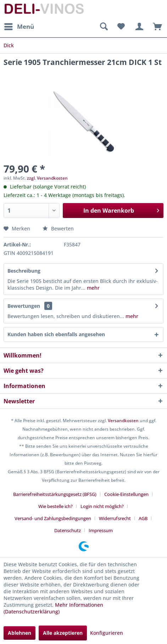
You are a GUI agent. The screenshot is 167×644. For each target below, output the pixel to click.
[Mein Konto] (138, 27)
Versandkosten (123, 421)
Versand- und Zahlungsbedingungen (53, 518)
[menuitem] (19, 27)
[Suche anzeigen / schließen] (104, 27)
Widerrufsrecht (115, 518)
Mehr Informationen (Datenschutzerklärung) (53, 608)
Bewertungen (24, 306)
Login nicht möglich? (102, 506)
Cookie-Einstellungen (126, 494)
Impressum (101, 530)
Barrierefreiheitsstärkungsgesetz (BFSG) (55, 494)
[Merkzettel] (121, 27)
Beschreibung (24, 271)
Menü (19, 26)
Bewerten (58, 228)
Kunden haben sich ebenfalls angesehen (56, 334)
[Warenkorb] (156, 27)
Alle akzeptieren (63, 633)
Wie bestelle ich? (55, 506)
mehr (93, 288)
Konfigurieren (107, 633)
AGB (143, 518)
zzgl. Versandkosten (47, 178)
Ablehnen (20, 633)
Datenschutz (68, 530)
